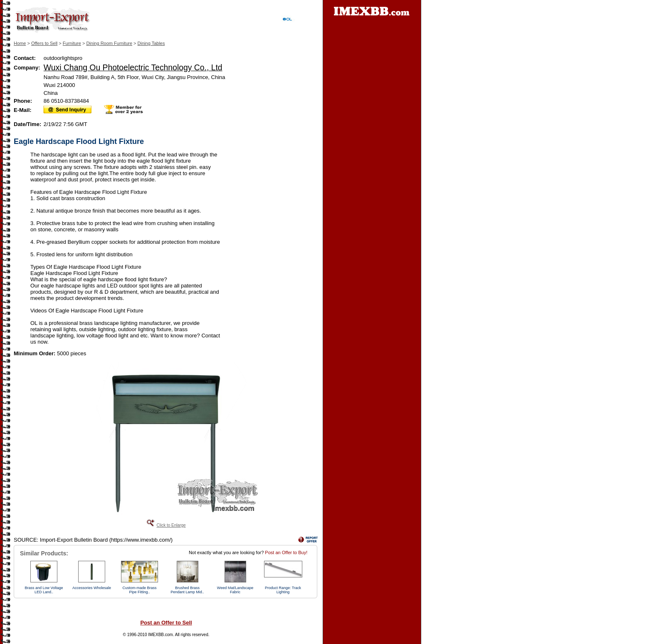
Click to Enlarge (171, 525)
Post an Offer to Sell (166, 623)
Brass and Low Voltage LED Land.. (44, 590)
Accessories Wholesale (92, 588)
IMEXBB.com (160, 635)
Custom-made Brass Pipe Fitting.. (139, 590)
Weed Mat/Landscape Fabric (235, 590)
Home (20, 43)
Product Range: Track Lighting (283, 590)
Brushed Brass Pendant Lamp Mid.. (187, 590)
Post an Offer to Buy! (286, 552)
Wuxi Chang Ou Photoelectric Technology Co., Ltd (133, 67)
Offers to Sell (44, 43)
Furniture (72, 43)
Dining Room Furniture (109, 43)
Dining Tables (151, 43)
